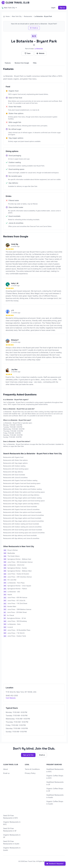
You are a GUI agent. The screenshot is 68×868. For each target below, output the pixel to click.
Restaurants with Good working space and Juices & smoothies (24, 533)
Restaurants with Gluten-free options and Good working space (24, 492)
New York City (17, 16)
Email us (34, 28)
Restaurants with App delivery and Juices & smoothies (21, 538)
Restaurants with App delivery (13, 472)
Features (8, 63)
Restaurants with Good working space (16, 469)
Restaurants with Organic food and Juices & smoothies (21, 509)
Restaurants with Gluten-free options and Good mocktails (22, 512)
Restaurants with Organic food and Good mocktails (20, 507)
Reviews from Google (22, 63)
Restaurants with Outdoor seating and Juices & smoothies (22, 527)
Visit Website (11, 698)
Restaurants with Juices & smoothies (15, 478)
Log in (53, 8)
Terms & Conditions (32, 769)
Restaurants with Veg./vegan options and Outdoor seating (22, 498)
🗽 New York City (9, 8)
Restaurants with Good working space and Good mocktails (23, 530)
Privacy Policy (30, 773)
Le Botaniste (39, 49)
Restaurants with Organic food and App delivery (19, 486)
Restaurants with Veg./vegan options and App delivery (21, 504)
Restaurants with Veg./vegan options (15, 463)
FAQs (35, 63)
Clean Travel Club (30, 861)
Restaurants (28, 16)
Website (40, 53)
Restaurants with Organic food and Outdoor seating (20, 480)
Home (6, 16)
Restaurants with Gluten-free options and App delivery (21, 495)
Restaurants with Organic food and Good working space (22, 483)
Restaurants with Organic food (13, 457)
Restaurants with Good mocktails (14, 475)
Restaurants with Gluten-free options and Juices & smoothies (24, 515)
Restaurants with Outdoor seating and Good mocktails (21, 524)
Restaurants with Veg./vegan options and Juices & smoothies (23, 521)
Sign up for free (28, 755)
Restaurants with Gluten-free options (15, 460)
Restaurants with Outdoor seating (14, 466)
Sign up (62, 8)
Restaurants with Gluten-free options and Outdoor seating (22, 489)
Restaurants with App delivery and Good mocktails (20, 535)
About (5, 769)
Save (28, 53)
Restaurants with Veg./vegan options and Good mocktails (22, 518)
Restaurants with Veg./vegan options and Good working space (24, 501)
